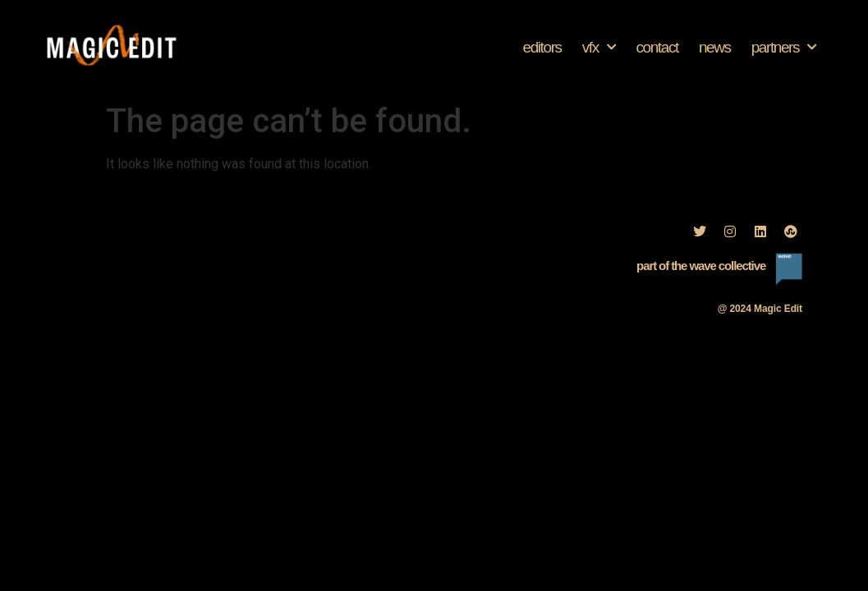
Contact (657, 47)
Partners (784, 48)
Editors (542, 47)
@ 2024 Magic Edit (760, 309)
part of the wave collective (701, 266)
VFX (599, 48)
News (715, 47)
